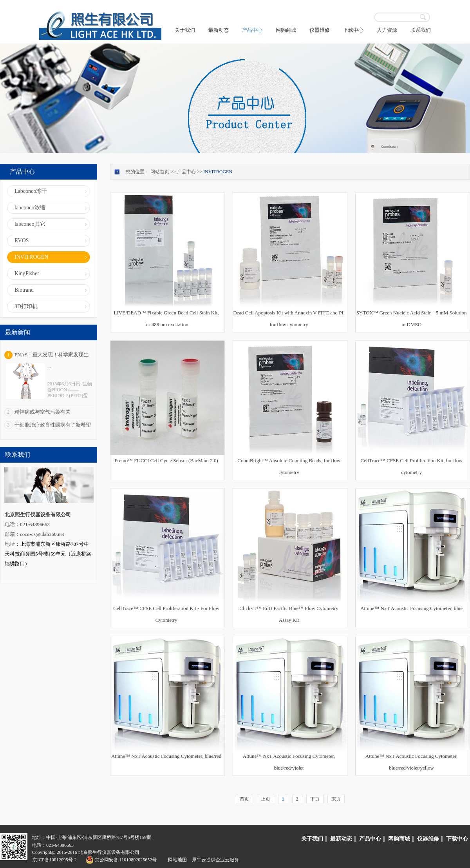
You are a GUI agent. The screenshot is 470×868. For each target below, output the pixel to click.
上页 (266, 799)
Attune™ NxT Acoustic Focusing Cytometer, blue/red (166, 756)
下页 (315, 799)
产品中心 (186, 172)
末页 (336, 799)
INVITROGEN (218, 172)
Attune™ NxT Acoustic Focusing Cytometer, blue (411, 608)
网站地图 (176, 860)
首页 (244, 799)
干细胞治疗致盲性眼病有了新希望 (53, 425)
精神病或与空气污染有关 (42, 412)
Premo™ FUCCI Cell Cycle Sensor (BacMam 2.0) (166, 460)
